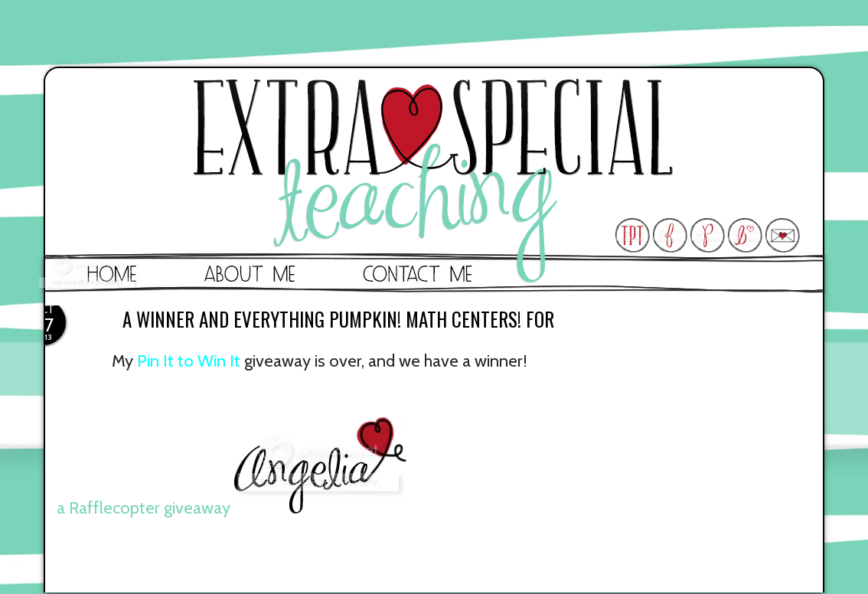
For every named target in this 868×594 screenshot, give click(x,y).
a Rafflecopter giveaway (144, 508)
